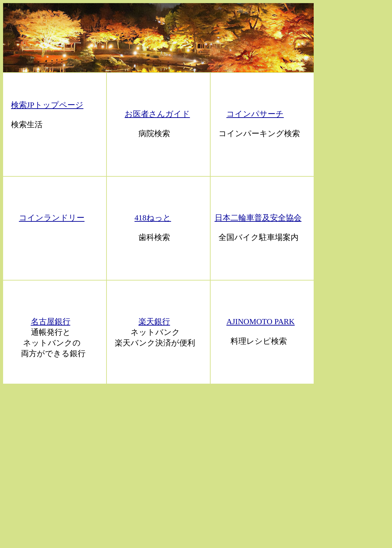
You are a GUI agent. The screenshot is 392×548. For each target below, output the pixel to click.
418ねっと (153, 218)
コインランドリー (52, 218)
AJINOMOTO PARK (261, 322)
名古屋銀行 (51, 322)
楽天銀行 (154, 322)
